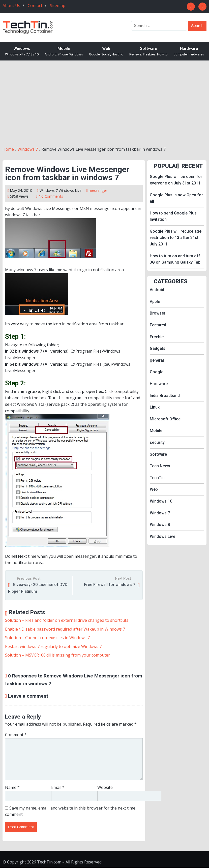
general (157, 360)
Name (12, 787)
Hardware (189, 52)
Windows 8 (160, 525)
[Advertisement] (104, 103)
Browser (158, 313)
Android (157, 290)
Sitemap (58, 6)
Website (105, 787)
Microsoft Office (165, 419)
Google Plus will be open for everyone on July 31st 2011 (176, 180)
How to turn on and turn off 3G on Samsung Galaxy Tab (175, 259)
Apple (155, 302)
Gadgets (158, 348)
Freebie (157, 337)
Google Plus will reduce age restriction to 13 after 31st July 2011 (176, 238)
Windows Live (70, 190)
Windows (22, 52)
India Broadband (165, 396)
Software (148, 52)
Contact (35, 6)
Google (157, 372)
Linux (155, 407)
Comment (16, 735)
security (157, 442)
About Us (11, 6)
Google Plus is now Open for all (176, 198)
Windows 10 (161, 501)
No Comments (51, 196)
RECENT (192, 166)
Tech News (160, 466)
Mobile (64, 52)
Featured (158, 325)
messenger (98, 190)
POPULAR (165, 166)
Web (106, 52)
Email (58, 787)
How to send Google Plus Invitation (173, 216)
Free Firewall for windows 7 (110, 585)
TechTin (157, 478)
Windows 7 (49, 190)
